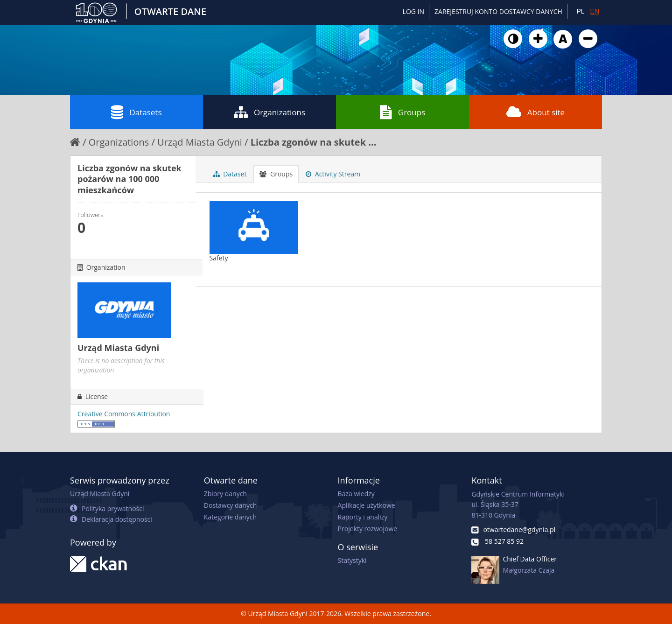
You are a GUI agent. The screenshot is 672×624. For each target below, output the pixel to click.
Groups (402, 112)
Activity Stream (333, 174)
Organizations (269, 112)
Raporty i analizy (363, 517)
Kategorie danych (230, 517)
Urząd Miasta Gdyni (200, 142)
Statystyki (352, 560)
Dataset (230, 174)
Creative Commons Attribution (124, 414)
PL (580, 11)
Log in (413, 11)
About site (535, 112)
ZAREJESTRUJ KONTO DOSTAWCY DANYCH (498, 11)
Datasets (136, 112)
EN (595, 11)
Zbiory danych (225, 494)
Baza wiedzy (356, 494)
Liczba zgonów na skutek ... (314, 142)
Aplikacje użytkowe (367, 505)
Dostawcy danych (230, 505)
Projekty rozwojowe (368, 529)
